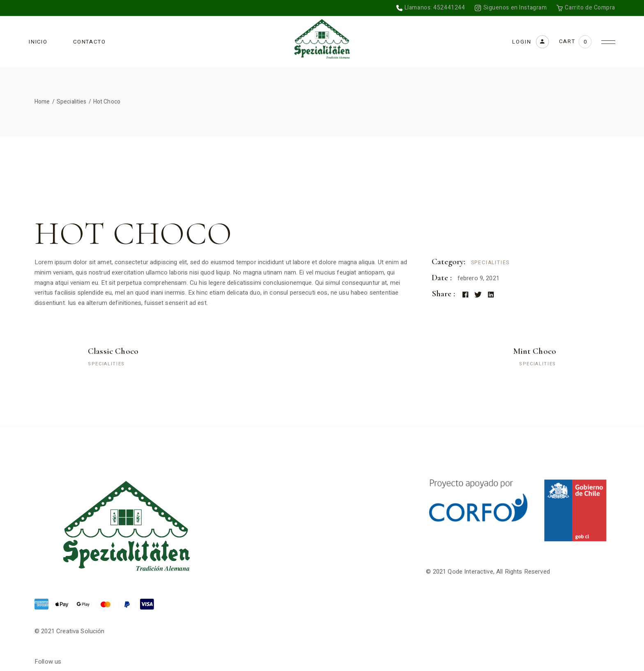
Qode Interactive (470, 572)
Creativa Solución (80, 631)
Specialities (491, 263)
